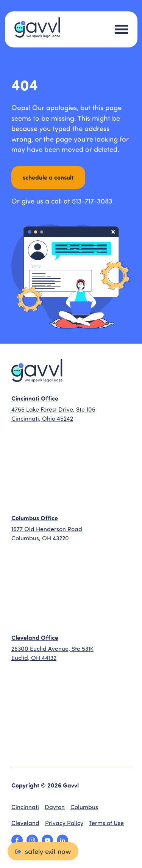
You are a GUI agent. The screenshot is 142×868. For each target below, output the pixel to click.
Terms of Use (106, 823)
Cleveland (25, 823)
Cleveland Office (35, 637)
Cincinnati (25, 807)
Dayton (55, 807)
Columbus (84, 807)
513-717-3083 (92, 201)
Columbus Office (35, 518)
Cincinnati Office (35, 398)
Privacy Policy (64, 823)
